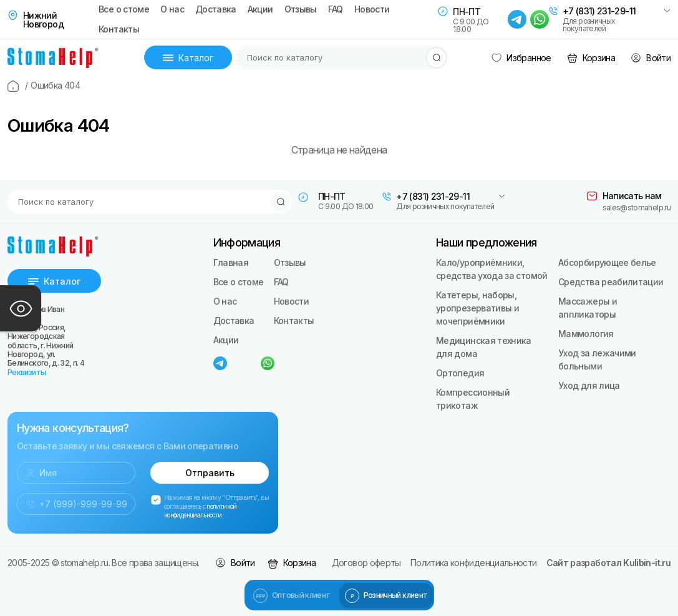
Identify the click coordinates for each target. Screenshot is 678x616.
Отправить (210, 473)
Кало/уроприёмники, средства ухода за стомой (492, 269)
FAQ (336, 9)
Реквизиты (27, 372)
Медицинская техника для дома (484, 347)
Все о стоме (124, 9)
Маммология (586, 334)
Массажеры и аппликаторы (588, 308)
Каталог (188, 58)
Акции (260, 9)
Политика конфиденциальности (474, 563)
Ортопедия (460, 373)
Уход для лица (589, 385)
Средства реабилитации (611, 282)
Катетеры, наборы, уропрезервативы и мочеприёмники (477, 308)
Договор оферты (366, 563)
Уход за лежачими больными (597, 359)
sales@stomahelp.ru (637, 208)
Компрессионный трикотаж (473, 399)
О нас (172, 9)
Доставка (216, 9)
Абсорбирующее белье (607, 262)
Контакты (119, 29)
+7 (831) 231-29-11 (599, 11)
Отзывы (301, 9)
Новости (372, 9)
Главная (231, 262)
